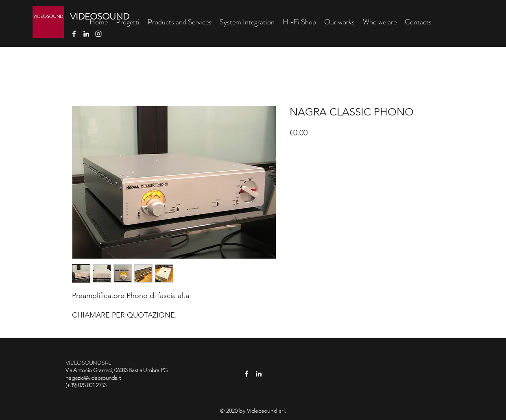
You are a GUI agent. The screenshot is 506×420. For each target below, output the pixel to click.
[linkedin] (86, 34)
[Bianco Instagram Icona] (98, 34)
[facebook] (74, 34)
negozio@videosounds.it (93, 378)
